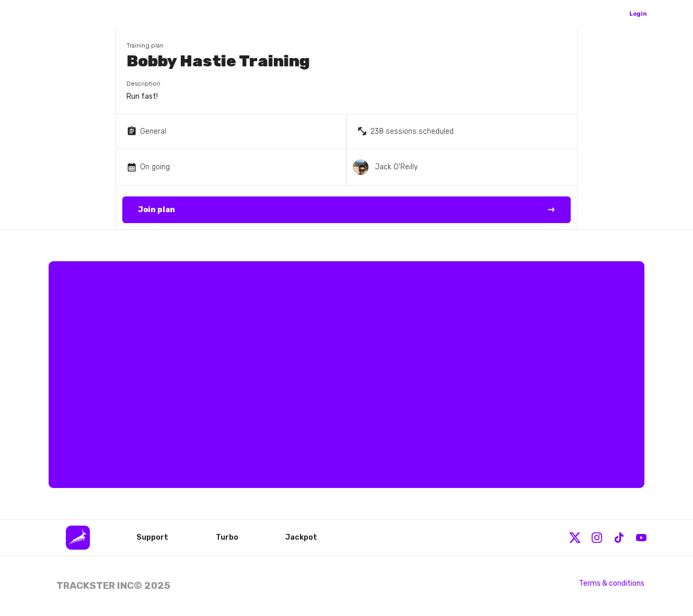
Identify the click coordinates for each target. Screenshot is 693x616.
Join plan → (346, 210)
